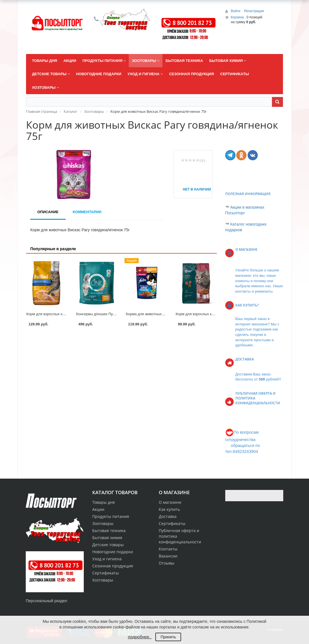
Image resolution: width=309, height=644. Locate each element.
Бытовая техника (109, 530)
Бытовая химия (107, 538)
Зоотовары (103, 523)
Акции (98, 509)
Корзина (237, 17)
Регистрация (254, 11)
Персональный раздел (46, 601)
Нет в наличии (195, 189)
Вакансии (168, 556)
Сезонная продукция (113, 566)
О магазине (170, 502)
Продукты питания (111, 516)
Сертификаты (172, 523)
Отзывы (167, 563)
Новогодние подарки (113, 552)
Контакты (168, 549)
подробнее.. (140, 637)
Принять (168, 637)
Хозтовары (103, 580)
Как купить (169, 509)
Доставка (168, 516)
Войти (236, 11)
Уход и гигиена (107, 559)
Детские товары (108, 545)
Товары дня (104, 502)
